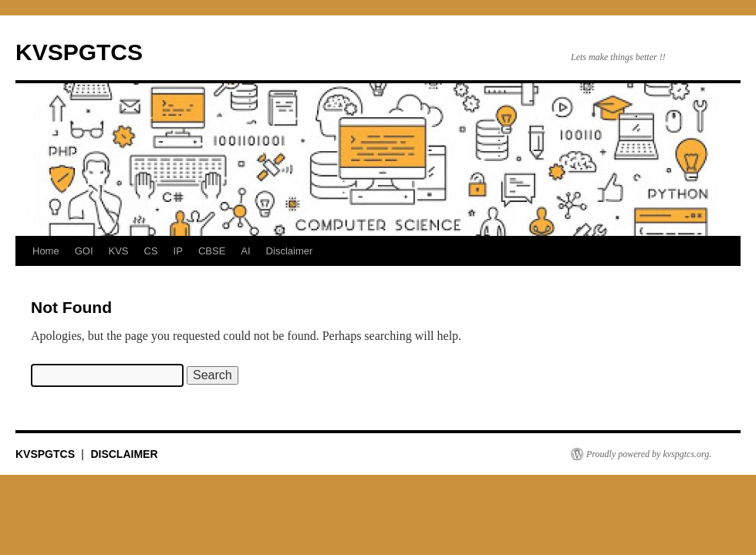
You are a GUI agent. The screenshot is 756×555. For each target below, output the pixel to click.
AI (245, 251)
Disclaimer (290, 251)
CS (151, 251)
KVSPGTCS (79, 52)
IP (178, 251)
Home (46, 251)
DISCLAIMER (124, 454)
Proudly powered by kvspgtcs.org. (649, 454)
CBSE (212, 251)
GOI (84, 251)
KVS (119, 251)
